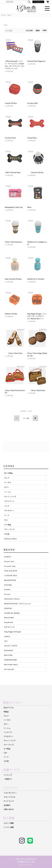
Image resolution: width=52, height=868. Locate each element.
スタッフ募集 (9, 823)
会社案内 (7, 805)
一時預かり (8, 779)
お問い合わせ (9, 809)
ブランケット (9, 501)
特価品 (6, 712)
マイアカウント (38, 2)
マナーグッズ (9, 529)
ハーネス (8, 482)
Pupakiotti (9, 622)
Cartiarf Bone (32, 138)
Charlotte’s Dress (12, 599)
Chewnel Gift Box (35, 172)
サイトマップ (9, 801)
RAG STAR (8, 655)
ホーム (3, 15)
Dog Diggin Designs (13, 632)
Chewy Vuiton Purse (36, 390)
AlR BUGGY (9, 650)
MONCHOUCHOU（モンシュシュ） (18, 604)
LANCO (7, 636)
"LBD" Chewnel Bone (13, 172)
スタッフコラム (10, 797)
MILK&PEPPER (10, 580)
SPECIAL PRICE (10, 539)
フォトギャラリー (10, 793)
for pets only (10, 566)
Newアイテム (9, 708)
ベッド (7, 506)
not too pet (9, 669)
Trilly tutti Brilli (11, 571)
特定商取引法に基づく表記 (26, 862)
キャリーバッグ (10, 496)
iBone (29, 207)
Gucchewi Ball (32, 103)
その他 (7, 534)
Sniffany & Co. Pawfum (36, 279)
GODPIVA (8, 608)
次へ (35, 418)
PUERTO (8, 557)
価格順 (38, 30)
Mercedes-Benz (11, 664)
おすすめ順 (29, 30)
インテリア (8, 732)
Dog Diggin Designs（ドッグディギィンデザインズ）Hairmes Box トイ (37, 316)
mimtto (7, 589)
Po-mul (7, 594)
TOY (9, 15)
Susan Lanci (9, 561)
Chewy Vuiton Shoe (14, 353)
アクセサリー (9, 510)
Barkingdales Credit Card (14, 207)
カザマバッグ (9, 627)
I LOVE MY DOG (11, 575)
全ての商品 (9, 473)
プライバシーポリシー (26, 865)
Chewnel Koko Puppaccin (36, 61)
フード (7, 515)
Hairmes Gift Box (11, 314)
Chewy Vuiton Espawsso (14, 242)
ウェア (7, 478)
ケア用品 (8, 525)
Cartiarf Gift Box (11, 103)
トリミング (8, 775)
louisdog (8, 585)
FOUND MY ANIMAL (12, 613)
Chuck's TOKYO (11, 646)
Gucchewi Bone (10, 138)
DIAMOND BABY (11, 660)
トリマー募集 (9, 827)
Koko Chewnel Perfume (13, 279)
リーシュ (8, 492)
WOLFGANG (9, 618)
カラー (7, 487)
